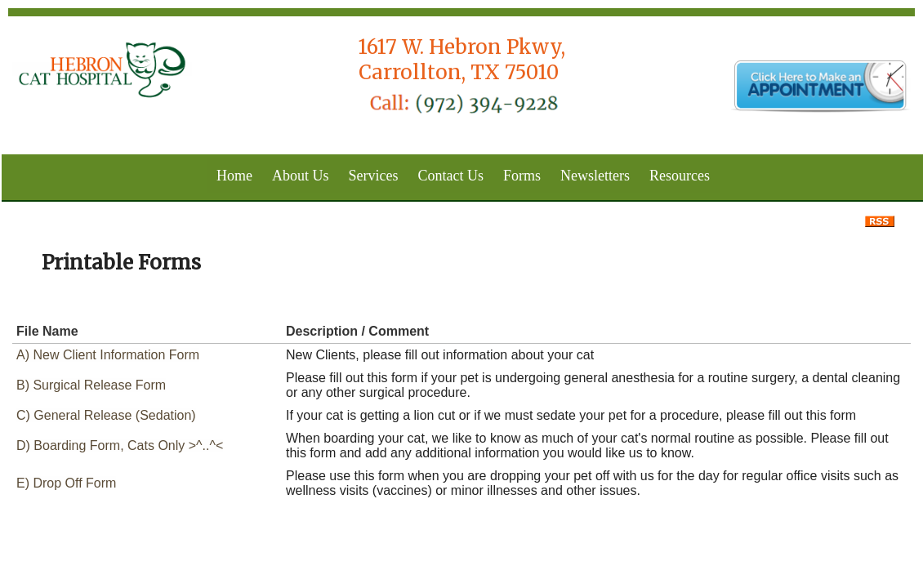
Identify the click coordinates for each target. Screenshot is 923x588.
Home (234, 176)
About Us (301, 176)
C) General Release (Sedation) (106, 415)
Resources (680, 176)
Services (374, 176)
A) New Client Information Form (108, 355)
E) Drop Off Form (66, 483)
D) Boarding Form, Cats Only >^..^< (120, 445)
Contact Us (451, 176)
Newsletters (595, 176)
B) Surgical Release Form (91, 385)
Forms (522, 176)
